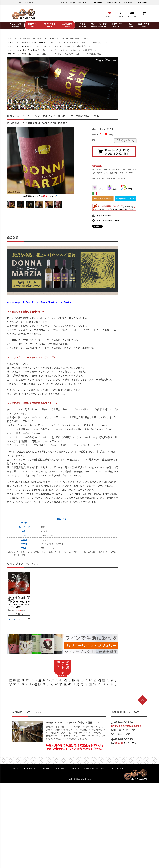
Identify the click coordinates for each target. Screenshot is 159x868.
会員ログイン (83, 3)
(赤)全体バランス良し (28, 50)
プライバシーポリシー (118, 768)
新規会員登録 (112, 3)
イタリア (23, 39)
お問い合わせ (142, 3)
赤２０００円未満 (38, 42)
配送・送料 (60, 768)
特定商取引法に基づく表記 (94, 768)
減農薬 (112, 189)
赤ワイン (98, 189)
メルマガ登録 (127, 3)
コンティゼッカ (34, 54)
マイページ (98, 3)
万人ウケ (127, 189)
